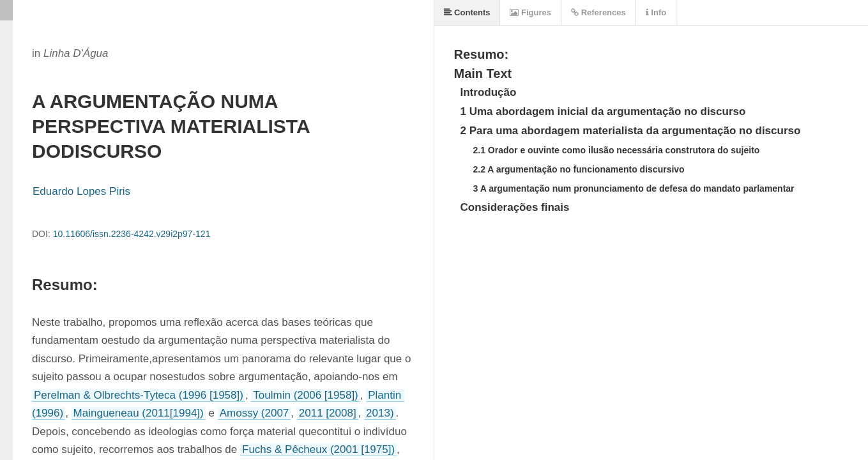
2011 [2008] (328, 413)
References (598, 12)
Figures (530, 12)
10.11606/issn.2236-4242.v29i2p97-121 (132, 234)
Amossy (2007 (255, 413)
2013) (380, 413)
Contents (467, 12)
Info (656, 12)
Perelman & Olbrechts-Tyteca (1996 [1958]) (139, 395)
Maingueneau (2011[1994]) (139, 413)
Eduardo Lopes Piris (81, 191)
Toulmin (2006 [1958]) (305, 395)
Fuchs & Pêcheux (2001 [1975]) (318, 449)
